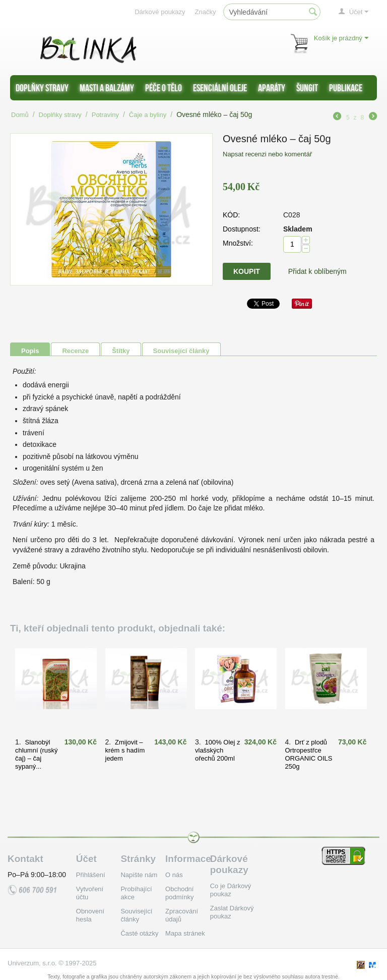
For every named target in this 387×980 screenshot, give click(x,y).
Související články (181, 351)
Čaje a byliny (148, 115)
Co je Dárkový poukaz (231, 890)
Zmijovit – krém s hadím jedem (125, 750)
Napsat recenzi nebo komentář (267, 154)
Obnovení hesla (90, 915)
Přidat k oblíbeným (317, 271)
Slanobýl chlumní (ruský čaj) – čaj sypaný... (37, 754)
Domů (20, 115)
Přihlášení (91, 875)
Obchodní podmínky (179, 893)
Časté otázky (139, 933)
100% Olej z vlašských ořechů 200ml (218, 750)
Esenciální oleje (220, 88)
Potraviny (105, 115)
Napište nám (139, 875)
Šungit (307, 88)
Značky (206, 12)
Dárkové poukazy (160, 12)
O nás (174, 875)
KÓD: (231, 215)
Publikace (346, 88)
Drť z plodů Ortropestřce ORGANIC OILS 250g (309, 754)
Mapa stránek (185, 933)
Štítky (121, 351)
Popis (30, 351)
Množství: (238, 243)
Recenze (75, 351)
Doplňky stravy (42, 88)
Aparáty (272, 88)
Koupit (247, 271)
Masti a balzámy (107, 88)
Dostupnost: (242, 229)
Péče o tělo (164, 88)
